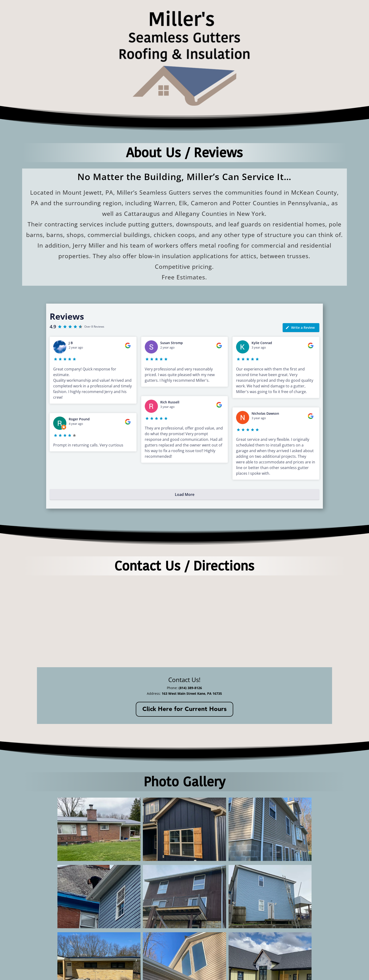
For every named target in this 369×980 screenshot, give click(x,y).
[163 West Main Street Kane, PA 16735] (184, 620)
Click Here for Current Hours (184, 709)
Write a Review (300, 327)
